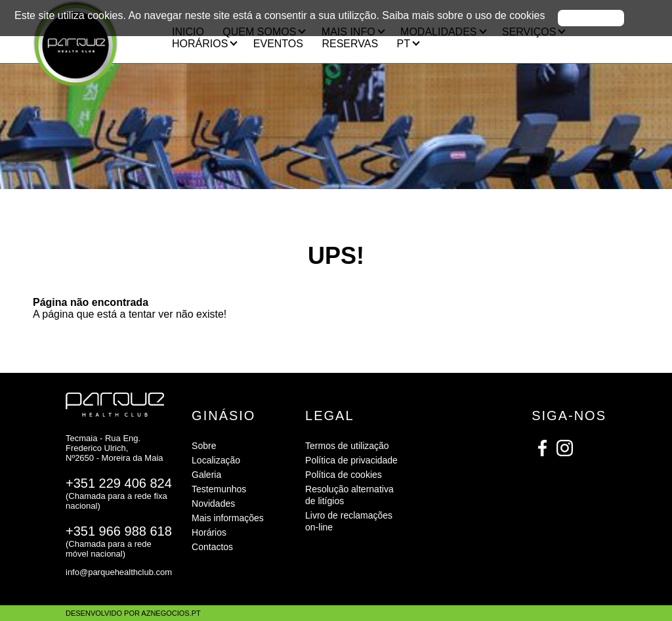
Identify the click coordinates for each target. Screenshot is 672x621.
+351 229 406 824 (119, 483)
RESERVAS (350, 44)
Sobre (204, 446)
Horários (209, 532)
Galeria (206, 475)
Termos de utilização (347, 446)
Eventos (278, 44)
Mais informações (228, 518)
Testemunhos (219, 489)
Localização (216, 460)
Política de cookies (344, 475)
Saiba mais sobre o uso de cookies (463, 15)
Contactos (212, 547)
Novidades (213, 503)
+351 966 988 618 (119, 531)
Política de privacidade (351, 460)
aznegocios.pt (171, 613)
